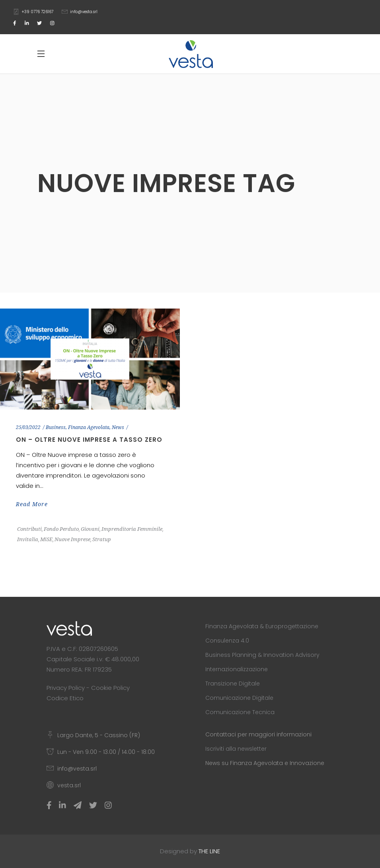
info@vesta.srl (84, 12)
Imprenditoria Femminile (132, 529)
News (118, 427)
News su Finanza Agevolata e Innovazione (265, 763)
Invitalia (28, 539)
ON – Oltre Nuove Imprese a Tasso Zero (89, 440)
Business (56, 427)
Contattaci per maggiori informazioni (258, 734)
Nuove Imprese (72, 539)
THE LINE (209, 851)
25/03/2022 (28, 427)
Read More (32, 504)
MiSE (46, 539)
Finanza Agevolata (89, 427)
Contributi (29, 529)
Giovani (90, 529)
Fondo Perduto (61, 529)
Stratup (102, 539)
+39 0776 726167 (37, 12)
